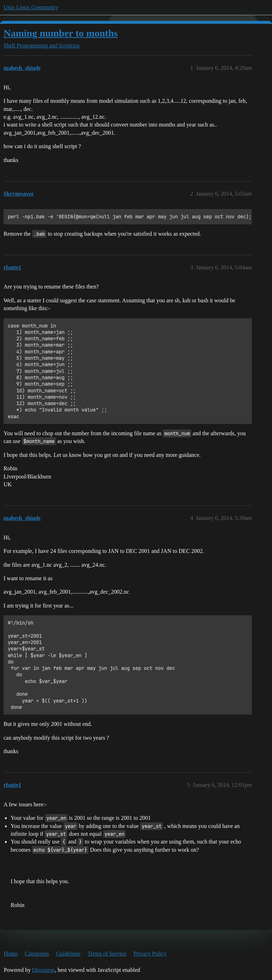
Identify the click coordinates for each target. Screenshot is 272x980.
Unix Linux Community (31, 7)
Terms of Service (107, 954)
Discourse (44, 970)
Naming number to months (61, 33)
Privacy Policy (150, 954)
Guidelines (68, 954)
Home (11, 954)
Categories (37, 954)
